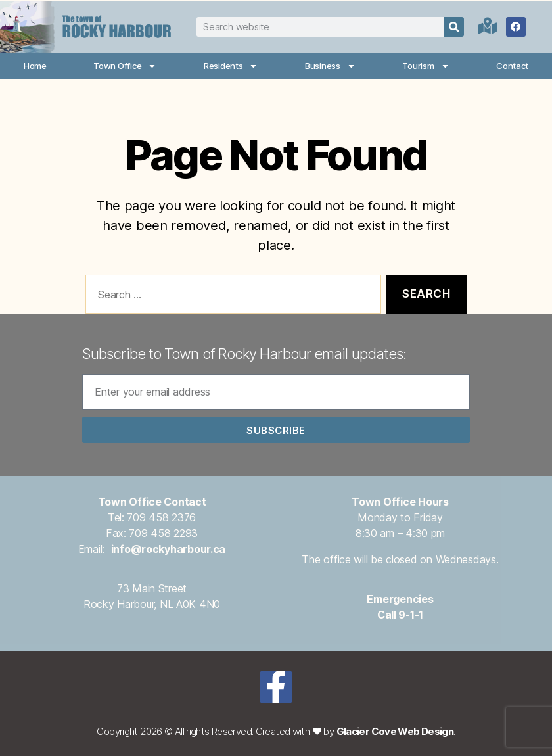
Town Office (125, 66)
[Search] (454, 27)
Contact (512, 66)
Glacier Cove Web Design (395, 731)
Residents (231, 66)
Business (330, 66)
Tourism (425, 66)
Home (35, 66)
